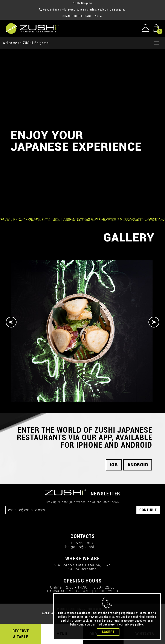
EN (99, 16)
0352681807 (51, 10)
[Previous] (11, 322)
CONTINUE (148, 510)
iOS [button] (114, 465)
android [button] (138, 465)
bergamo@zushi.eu (83, 547)
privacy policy (134, 625)
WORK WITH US (52, 613)
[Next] (154, 322)
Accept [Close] (108, 632)
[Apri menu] (157, 43)
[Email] (71, 510)
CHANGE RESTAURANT (77, 16)
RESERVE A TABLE (21, 634)
